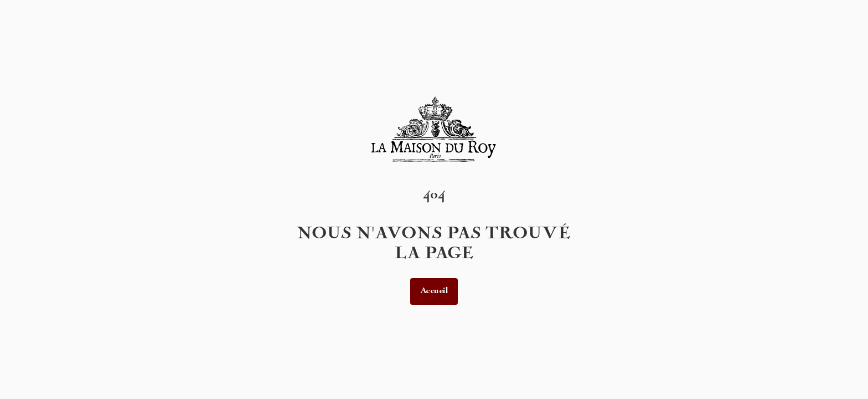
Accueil (434, 291)
